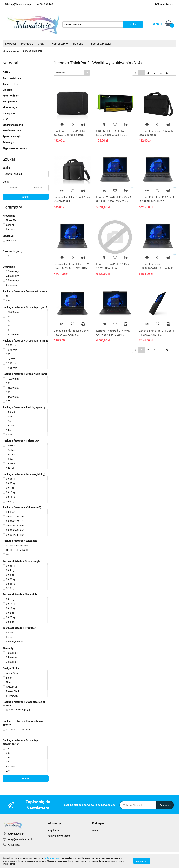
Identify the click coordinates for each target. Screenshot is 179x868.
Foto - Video (11, 96)
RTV (6, 119)
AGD (42, 44)
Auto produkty (12, 78)
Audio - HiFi (11, 84)
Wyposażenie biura (15, 148)
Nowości (11, 44)
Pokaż (26, 779)
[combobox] (72, 73)
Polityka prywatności (59, 836)
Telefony (9, 142)
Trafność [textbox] (60, 73)
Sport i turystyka (102, 44)
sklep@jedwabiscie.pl (20, 839)
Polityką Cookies (51, 858)
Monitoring (10, 107)
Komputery (60, 44)
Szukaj (26, 197)
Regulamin (53, 831)
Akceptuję (142, 861)
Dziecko (79, 44)
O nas (95, 831)
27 (167, 73)
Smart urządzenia (14, 125)
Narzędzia (10, 113)
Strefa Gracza (12, 131)
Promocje (27, 44)
